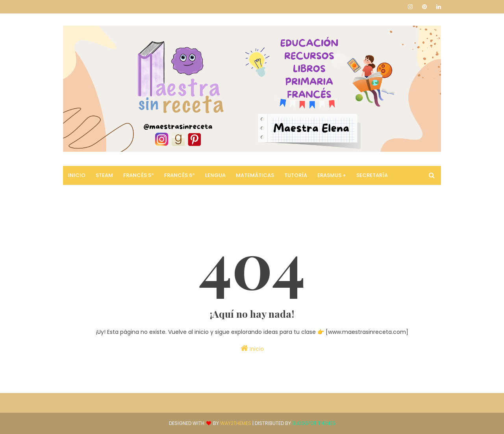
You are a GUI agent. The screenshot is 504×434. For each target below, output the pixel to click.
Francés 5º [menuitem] (139, 175)
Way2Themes (236, 423)
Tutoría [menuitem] (296, 175)
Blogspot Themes (314, 423)
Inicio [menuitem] (77, 175)
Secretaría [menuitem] (372, 175)
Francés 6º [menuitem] (180, 175)
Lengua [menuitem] (215, 175)
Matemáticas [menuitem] (255, 175)
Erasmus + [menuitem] (332, 175)
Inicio (252, 348)
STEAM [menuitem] (104, 175)
